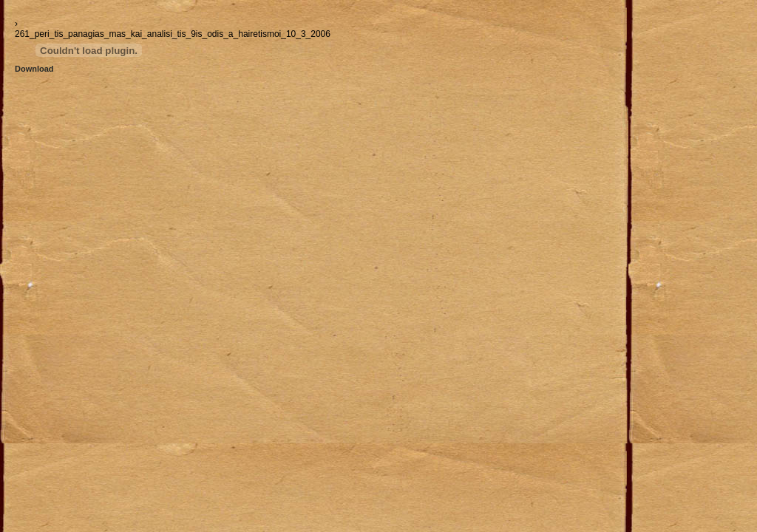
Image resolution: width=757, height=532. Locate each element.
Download (34, 69)
